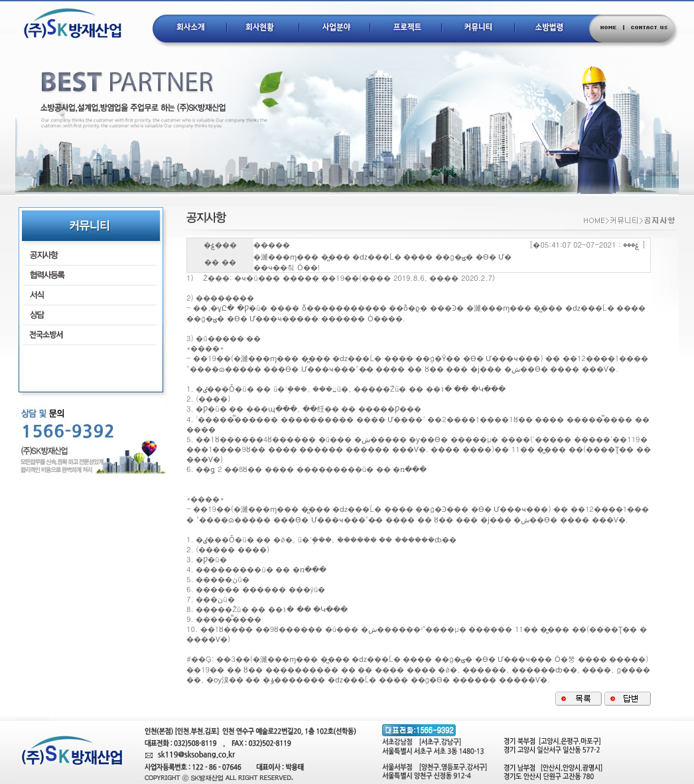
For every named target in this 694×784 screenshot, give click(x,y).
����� (272, 245)
